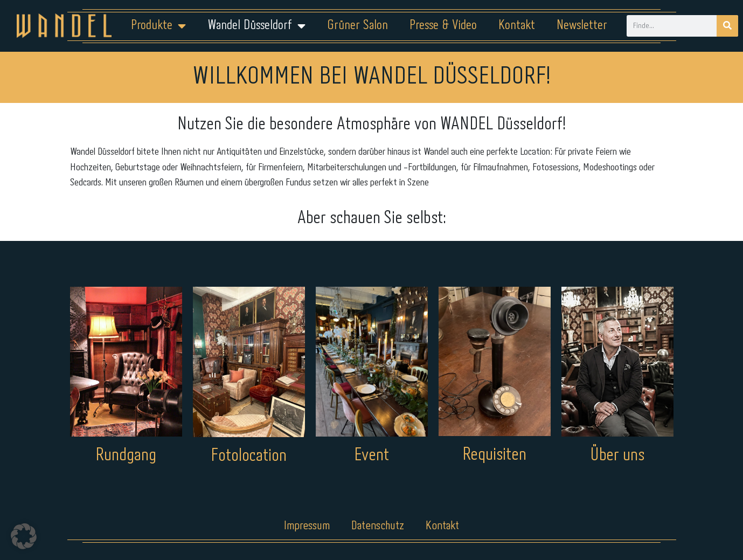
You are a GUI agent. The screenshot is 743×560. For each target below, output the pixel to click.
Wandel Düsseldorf (256, 26)
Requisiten (494, 455)
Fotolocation (249, 456)
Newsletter (582, 26)
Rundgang (126, 456)
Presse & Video (443, 26)
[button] (24, 536)
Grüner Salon (357, 26)
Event (371, 456)
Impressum (306, 526)
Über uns (617, 456)
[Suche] (727, 26)
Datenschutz (378, 526)
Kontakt (517, 26)
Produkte (158, 26)
